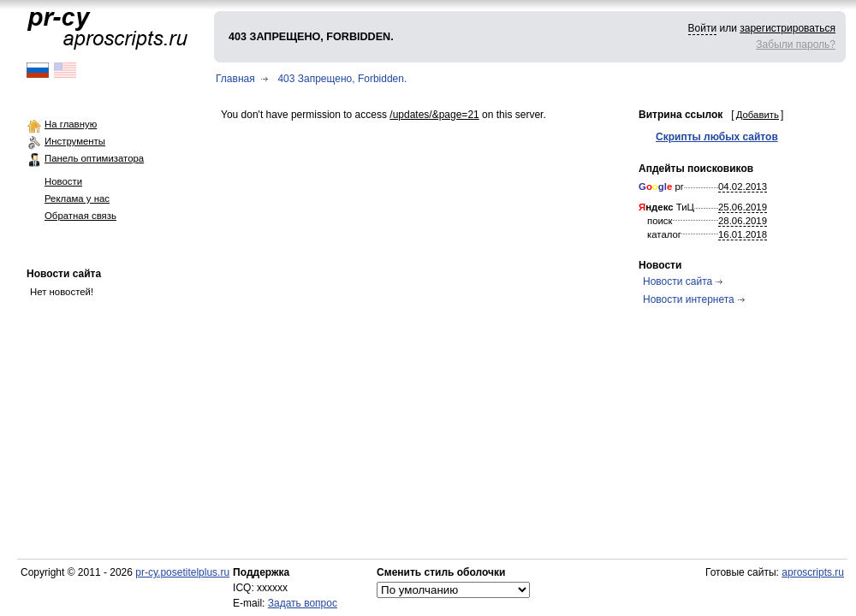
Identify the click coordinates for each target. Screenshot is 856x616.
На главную (71, 124)
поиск (660, 221)
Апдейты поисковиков (696, 169)
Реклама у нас (77, 198)
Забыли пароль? (796, 44)
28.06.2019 (743, 221)
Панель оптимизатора (94, 158)
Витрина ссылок (681, 115)
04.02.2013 (743, 187)
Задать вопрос (303, 603)
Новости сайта (64, 274)
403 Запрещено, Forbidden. (342, 79)
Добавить (758, 115)
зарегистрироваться (788, 28)
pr (661, 187)
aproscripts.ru (813, 572)
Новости (63, 181)
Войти (703, 28)
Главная (235, 79)
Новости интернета (689, 299)
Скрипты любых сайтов (717, 137)
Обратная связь (80, 216)
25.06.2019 (743, 207)
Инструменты (75, 141)
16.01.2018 (743, 234)
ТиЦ (666, 207)
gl (663, 187)
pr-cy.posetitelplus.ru (182, 572)
